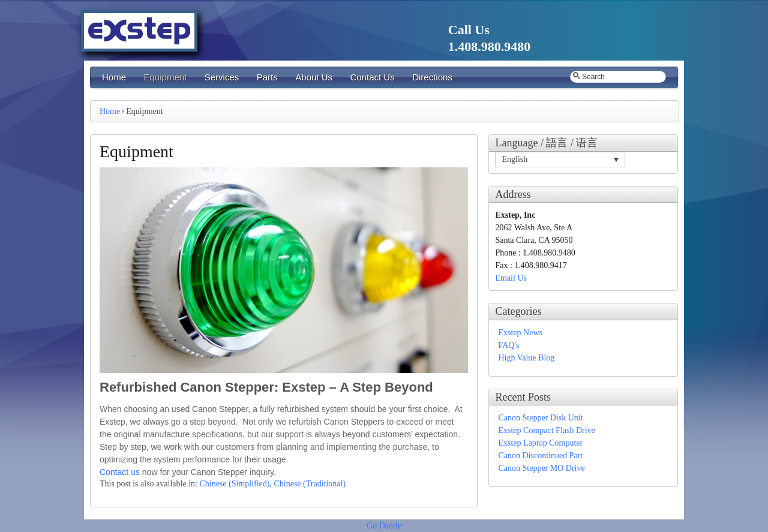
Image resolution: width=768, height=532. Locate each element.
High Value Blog (526, 358)
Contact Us (372, 77)
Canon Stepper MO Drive (541, 468)
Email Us (511, 278)
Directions (432, 77)
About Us (314, 77)
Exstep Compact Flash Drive (546, 430)
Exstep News (520, 333)
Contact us (120, 472)
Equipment (166, 77)
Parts (267, 77)
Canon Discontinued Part (540, 456)
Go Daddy (384, 526)
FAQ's (508, 345)
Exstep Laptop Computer (540, 443)
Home (114, 77)
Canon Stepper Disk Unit (540, 418)
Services (222, 77)
